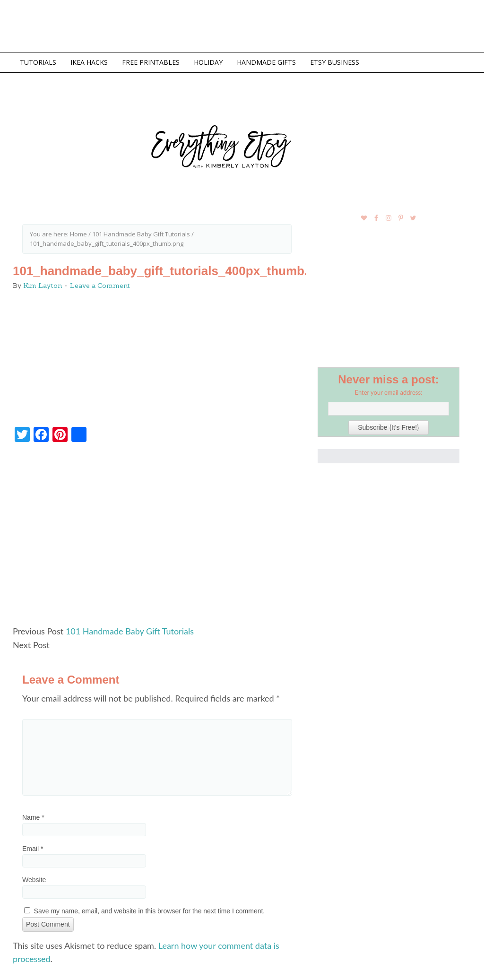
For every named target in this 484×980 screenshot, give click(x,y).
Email (33, 849)
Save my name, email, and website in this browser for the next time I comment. (150, 911)
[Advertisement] (157, 538)
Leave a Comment (100, 286)
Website (34, 880)
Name (33, 817)
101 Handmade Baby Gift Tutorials (130, 631)
